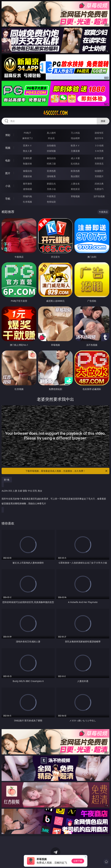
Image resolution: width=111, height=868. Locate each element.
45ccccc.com (55, 113)
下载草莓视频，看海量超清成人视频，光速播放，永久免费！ (67, 471)
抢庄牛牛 (99, 138)
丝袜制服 (51, 151)
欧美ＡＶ (75, 145)
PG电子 (28, 133)
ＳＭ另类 (99, 151)
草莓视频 (75, 196)
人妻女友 (75, 184)
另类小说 (51, 189)
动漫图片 (99, 171)
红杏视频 (27, 202)
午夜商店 (51, 196)
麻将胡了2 (27, 138)
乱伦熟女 (75, 164)
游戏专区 (99, 133)
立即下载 (78, 861)
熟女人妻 (27, 151)
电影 (8, 160)
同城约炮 (27, 196)
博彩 (8, 135)
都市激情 (27, 184)
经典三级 (51, 164)
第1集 (7, 480)
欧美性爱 (99, 158)
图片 (8, 173)
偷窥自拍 (27, 171)
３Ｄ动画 (99, 145)
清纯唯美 (51, 176)
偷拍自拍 (51, 158)
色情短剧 (51, 202)
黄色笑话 (75, 189)
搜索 (103, 121)
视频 (8, 148)
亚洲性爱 (27, 158)
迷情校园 (27, 189)
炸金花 (51, 138)
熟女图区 (75, 176)
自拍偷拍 (51, 145)
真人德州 (51, 133)
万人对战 (75, 133)
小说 (8, 186)
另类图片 (99, 176)
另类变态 (99, 164)
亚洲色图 (51, 171)
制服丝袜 (27, 164)
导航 (8, 199)
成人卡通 (75, 158)
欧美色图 (75, 171)
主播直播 (75, 151)
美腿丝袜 (27, 176)
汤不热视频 (99, 196)
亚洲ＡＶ (27, 145)
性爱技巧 (99, 189)
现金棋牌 (75, 138)
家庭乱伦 (51, 184)
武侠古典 (99, 184)
